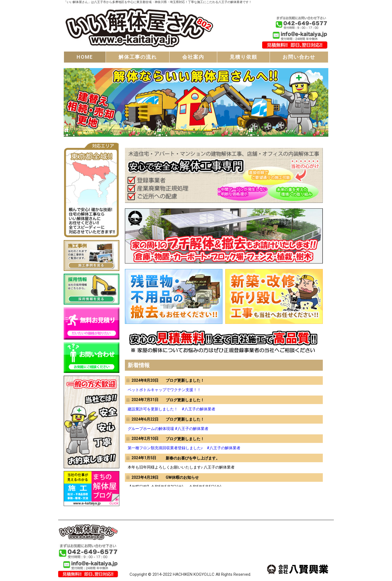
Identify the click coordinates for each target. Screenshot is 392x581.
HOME (85, 57)
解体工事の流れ (138, 57)
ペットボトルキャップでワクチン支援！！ (164, 390)
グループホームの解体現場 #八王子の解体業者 (168, 429)
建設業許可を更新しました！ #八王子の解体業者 (171, 409)
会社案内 (193, 57)
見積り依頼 (243, 57)
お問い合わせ (299, 57)
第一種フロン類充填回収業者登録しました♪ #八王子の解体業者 (184, 448)
